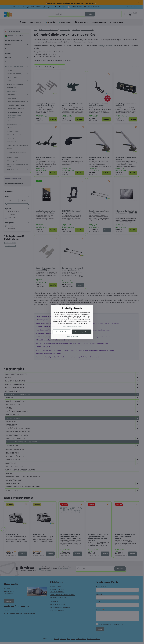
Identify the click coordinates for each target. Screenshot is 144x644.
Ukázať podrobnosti (72, 336)
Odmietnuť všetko (62, 332)
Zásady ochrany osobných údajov (72, 327)
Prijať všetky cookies (82, 332)
